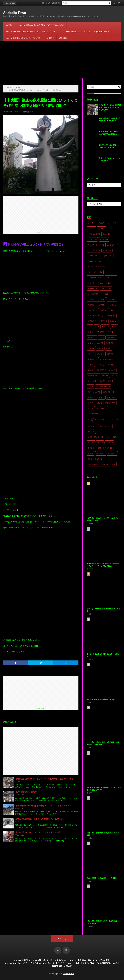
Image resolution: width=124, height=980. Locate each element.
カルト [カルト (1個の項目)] (91, 229)
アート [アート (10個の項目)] (112, 223)
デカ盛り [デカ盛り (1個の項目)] (107, 250)
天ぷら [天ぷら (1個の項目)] (105, 327)
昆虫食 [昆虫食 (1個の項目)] (111, 365)
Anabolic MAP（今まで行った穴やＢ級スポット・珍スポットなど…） (32, 32)
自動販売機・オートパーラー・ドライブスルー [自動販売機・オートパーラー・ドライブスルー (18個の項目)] (104, 420)
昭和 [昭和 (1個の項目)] (91, 370)
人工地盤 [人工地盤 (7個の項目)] (102, 305)
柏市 (90, 747)
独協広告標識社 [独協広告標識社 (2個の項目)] (103, 386)
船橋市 (91, 838)
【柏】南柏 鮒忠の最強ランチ (28, 792)
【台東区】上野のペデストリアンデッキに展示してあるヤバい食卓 (44, 779)
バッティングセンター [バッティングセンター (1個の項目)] (97, 267)
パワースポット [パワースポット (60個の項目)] (95, 272)
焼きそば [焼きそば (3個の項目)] (92, 381)
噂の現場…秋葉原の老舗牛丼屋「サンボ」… (102, 699)
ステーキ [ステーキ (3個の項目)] (104, 239)
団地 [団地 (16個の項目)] (113, 321)
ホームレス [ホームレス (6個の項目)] (111, 278)
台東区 (91, 659)
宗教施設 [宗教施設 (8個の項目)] (101, 332)
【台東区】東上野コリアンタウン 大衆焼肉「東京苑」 (39, 832)
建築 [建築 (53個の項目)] (91, 354)
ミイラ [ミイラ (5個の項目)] (91, 283)
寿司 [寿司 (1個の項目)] (111, 332)
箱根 (90, 614)
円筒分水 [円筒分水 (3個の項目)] (92, 310)
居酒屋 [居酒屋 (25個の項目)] (92, 337)
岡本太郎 (26, 112)
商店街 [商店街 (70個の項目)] (92, 321)
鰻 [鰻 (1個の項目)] (113, 464)
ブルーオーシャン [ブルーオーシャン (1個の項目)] (95, 278)
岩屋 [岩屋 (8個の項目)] (91, 343)
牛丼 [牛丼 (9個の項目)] (91, 386)
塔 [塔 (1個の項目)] (90, 327)
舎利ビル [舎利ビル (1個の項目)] (92, 426)
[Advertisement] (62, 60)
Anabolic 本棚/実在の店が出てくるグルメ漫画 (24, 38)
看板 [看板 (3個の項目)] (99, 403)
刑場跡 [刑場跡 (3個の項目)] (113, 310)
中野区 (91, 523)
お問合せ (51, 38)
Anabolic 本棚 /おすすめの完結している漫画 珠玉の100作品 (41, 25)
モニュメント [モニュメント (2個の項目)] (104, 283)
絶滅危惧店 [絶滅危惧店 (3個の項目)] (102, 408)
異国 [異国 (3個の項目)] (102, 397)
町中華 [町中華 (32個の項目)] (92, 397)
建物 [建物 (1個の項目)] (108, 348)
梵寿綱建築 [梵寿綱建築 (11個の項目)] (93, 376)
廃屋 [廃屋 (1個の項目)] (100, 348)
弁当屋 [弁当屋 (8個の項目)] (101, 354)
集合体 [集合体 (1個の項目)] (91, 448)
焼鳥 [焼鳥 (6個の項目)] (111, 381)
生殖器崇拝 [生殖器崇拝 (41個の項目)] (108, 392)
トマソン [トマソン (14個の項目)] (93, 256)
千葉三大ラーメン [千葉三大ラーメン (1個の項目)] (95, 316)
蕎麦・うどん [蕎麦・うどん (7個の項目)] (105, 426)
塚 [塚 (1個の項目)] (97, 327)
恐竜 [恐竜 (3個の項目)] (110, 354)
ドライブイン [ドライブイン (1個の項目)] (106, 256)
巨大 (32, 112)
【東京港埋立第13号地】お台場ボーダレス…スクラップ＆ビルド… (44, 806)
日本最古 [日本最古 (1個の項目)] (101, 365)
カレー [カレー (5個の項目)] (102, 229)
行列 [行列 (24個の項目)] (91, 432)
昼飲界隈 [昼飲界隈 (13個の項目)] (101, 370)
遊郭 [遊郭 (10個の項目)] (91, 442)
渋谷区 (91, 926)
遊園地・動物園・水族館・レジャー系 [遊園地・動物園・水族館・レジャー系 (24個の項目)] (103, 437)
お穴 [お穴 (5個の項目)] (91, 223)
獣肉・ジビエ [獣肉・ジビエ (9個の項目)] (94, 392)
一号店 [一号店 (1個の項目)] (106, 294)
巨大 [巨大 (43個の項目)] (100, 343)
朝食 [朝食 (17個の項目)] (112, 370)
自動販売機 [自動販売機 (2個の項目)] (93, 414)
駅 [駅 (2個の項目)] (90, 459)
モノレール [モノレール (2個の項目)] (93, 288)
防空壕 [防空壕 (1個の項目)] (109, 442)
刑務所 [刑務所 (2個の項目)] (103, 310)
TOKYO (18, 112)
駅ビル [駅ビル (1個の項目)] (98, 459)
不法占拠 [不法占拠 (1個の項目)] (112, 299)
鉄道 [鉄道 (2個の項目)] (100, 442)
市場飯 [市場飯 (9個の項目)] (109, 343)
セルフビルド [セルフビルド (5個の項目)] (113, 245)
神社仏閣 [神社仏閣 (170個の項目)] (110, 403)
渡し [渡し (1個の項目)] (114, 376)
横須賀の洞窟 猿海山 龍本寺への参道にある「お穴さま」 (40, 819)
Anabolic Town (15, 13)
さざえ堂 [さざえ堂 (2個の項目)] (101, 223)
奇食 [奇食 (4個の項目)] (91, 332)
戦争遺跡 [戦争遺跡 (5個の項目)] (92, 359)
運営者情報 (63, 38)
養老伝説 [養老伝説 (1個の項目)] (101, 453)
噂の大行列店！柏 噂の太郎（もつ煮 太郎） (102, 878)
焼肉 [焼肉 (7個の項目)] (102, 381)
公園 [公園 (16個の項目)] (113, 305)
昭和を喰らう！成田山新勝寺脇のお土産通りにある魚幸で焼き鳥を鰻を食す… (74, 3)
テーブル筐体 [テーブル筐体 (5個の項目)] (94, 250)
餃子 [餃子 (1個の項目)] (91, 453)
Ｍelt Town (10, 25)
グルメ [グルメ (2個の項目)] (106, 234)
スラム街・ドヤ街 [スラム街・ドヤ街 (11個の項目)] (96, 245)
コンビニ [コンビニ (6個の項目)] (92, 239)
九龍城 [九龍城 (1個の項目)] (91, 305)
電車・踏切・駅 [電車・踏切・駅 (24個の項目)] (105, 448)
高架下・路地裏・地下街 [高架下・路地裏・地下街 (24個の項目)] (98, 464)
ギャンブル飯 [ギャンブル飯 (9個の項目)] (94, 234)
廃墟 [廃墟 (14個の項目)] (91, 348)
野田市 (91, 569)
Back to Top (62, 939)
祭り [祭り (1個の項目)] (91, 408)
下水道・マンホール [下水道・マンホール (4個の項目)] (96, 299)
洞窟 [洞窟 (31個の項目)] (105, 376)
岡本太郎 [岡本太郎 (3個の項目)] (112, 337)
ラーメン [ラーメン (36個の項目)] (106, 288)
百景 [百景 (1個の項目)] (91, 403)
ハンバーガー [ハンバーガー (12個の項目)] (94, 261)
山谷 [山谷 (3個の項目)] (102, 337)
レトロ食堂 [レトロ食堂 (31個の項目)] (93, 294)
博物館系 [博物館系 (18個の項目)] (111, 316)
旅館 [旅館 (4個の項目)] (91, 365)
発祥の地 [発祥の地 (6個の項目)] (112, 397)
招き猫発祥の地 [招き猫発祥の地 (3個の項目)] (106, 359)
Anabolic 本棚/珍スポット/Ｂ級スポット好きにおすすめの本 (86, 32)
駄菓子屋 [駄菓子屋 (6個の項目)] (112, 453)
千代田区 (92, 702)
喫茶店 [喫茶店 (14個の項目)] (103, 321)
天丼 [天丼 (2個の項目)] (114, 327)
